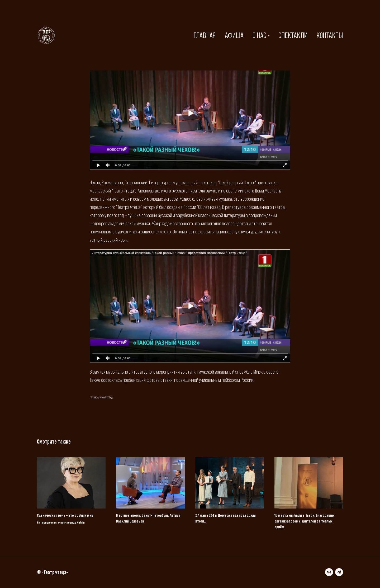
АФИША (234, 35)
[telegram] (339, 572)
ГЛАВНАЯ (205, 35)
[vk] (329, 572)
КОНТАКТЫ (330, 35)
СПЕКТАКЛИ (293, 35)
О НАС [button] (259, 35)
